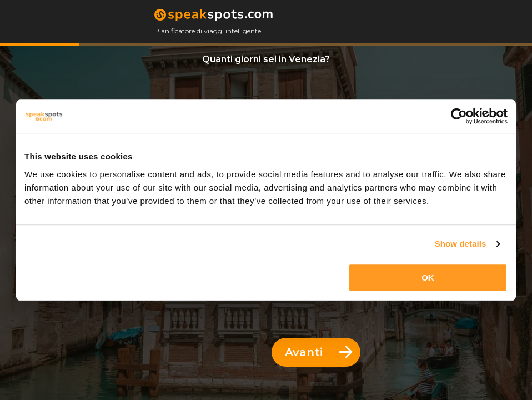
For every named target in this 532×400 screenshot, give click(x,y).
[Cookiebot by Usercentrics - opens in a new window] (459, 116)
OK (428, 277)
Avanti (319, 352)
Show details (461, 244)
